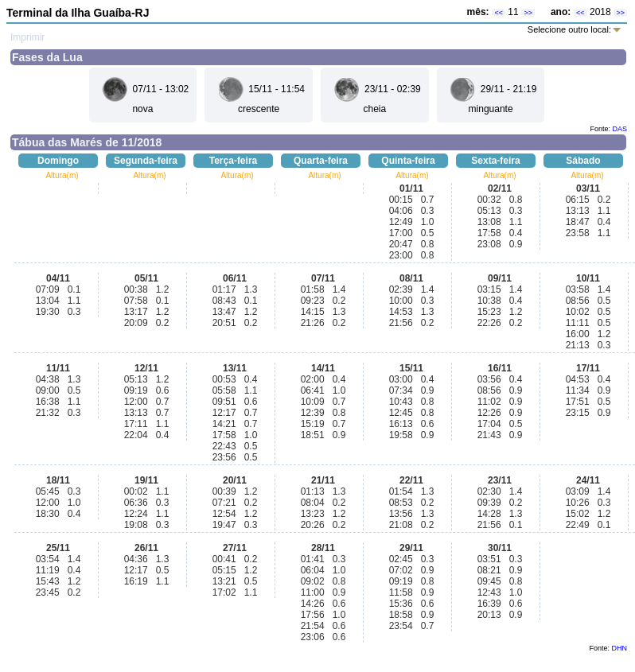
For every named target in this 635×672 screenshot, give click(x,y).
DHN (620, 648)
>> (528, 13)
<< (499, 13)
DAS (619, 129)
